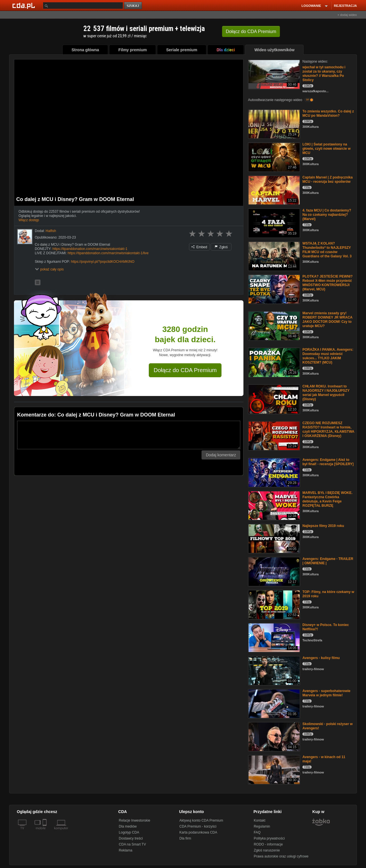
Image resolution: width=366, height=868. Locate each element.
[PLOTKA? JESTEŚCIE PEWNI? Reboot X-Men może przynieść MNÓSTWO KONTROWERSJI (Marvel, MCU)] (274, 289)
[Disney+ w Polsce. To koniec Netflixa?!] (274, 637)
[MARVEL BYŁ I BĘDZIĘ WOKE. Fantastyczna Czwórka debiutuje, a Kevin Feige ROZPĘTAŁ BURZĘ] (274, 505)
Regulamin (262, 826)
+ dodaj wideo (347, 15)
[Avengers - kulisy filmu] (274, 670)
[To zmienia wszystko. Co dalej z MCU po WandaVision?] (274, 124)
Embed (199, 247)
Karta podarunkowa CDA (198, 832)
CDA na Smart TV (132, 844)
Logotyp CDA (129, 832)
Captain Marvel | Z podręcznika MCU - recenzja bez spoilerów (328, 179)
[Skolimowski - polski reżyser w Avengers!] (274, 736)
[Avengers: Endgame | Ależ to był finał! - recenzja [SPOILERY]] (274, 472)
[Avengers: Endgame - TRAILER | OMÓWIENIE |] (274, 571)
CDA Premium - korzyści (198, 826)
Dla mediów (128, 826)
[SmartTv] (45, 832)
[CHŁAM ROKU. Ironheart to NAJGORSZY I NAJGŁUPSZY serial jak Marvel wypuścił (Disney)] (274, 399)
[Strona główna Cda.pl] (25, 5)
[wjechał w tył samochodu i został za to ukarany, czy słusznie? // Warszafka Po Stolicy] (274, 74)
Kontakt (260, 820)
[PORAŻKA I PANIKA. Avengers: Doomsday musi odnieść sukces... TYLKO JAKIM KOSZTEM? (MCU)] (274, 362)
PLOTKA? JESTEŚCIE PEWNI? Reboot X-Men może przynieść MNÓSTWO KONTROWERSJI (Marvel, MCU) (328, 283)
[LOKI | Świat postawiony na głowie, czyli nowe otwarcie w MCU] (274, 157)
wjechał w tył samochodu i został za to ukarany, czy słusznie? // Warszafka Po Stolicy (324, 74)
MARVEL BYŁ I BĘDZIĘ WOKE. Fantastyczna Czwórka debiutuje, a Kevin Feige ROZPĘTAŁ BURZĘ (328, 499)
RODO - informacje (268, 844)
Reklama (126, 850)
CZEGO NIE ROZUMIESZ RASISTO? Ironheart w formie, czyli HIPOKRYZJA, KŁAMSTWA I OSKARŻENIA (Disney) (328, 429)
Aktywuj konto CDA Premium (201, 820)
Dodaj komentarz (221, 455)
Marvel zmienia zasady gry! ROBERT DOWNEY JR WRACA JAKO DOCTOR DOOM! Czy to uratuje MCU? (327, 320)
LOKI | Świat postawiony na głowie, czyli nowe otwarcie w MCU (327, 149)
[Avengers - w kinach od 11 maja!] (274, 769)
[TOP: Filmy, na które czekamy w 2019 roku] (274, 604)
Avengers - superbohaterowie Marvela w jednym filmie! (326, 693)
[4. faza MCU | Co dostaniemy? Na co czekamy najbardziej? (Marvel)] (274, 223)
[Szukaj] (83, 6)
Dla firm (185, 838)
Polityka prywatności (269, 838)
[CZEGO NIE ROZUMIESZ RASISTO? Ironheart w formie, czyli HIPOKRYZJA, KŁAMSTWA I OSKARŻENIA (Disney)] (274, 435)
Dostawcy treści (131, 838)
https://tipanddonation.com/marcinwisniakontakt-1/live (108, 253)
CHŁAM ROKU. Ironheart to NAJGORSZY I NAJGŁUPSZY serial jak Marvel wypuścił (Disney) (326, 393)
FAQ (257, 832)
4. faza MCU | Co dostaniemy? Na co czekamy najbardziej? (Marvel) (327, 215)
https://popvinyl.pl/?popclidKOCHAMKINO (103, 262)
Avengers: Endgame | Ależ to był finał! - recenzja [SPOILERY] (328, 462)
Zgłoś (221, 247)
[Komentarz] (129, 435)
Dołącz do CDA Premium (185, 370)
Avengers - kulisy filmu (321, 658)
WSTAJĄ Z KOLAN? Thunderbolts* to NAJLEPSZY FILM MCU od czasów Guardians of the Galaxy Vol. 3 (327, 250)
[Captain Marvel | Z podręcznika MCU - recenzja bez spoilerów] (274, 190)
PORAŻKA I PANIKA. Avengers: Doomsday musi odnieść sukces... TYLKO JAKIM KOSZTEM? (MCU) (328, 356)
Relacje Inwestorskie (135, 820)
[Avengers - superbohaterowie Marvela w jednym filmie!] (274, 703)
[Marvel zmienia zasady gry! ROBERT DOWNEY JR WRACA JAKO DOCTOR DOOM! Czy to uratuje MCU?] (274, 326)
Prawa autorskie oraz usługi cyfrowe (281, 856)
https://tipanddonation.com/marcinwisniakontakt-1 (90, 249)
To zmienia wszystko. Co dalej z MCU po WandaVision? (328, 113)
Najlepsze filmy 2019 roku (323, 526)
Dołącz (251, 31)
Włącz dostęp (29, 220)
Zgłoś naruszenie (267, 850)
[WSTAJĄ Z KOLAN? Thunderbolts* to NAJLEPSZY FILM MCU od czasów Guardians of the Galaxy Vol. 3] (274, 256)
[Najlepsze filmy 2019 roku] (274, 538)
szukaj (133, 6)
